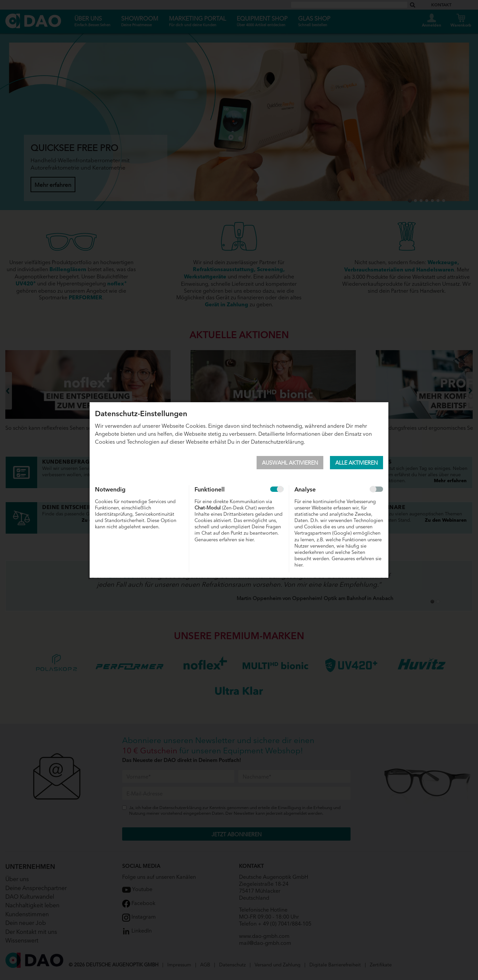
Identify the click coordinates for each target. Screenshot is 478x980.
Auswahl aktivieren (290, 462)
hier (250, 539)
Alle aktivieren (357, 462)
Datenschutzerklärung (277, 441)
